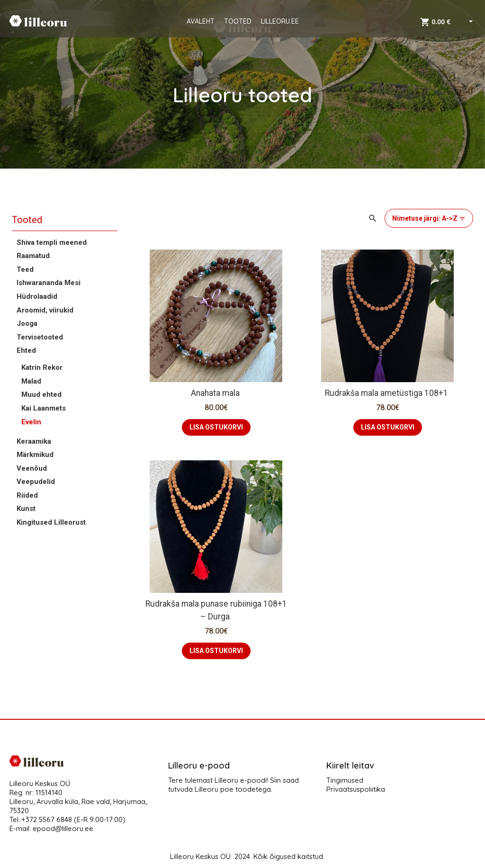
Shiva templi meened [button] (52, 242)
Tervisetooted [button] (40, 337)
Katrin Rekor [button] (42, 367)
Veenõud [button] (32, 468)
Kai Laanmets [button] (44, 408)
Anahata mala (216, 393)
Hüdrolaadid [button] (37, 296)
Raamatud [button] (33, 256)
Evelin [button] (31, 422)
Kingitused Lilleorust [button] (51, 522)
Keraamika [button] (34, 441)
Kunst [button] (26, 509)
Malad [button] (31, 381)
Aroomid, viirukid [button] (45, 310)
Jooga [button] (27, 323)
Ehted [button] (26, 350)
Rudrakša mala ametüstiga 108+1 (387, 393)
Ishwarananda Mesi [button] (49, 283)
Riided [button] (27, 495)
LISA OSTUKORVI (216, 427)
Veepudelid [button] (36, 482)
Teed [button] (25, 269)
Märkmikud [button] (35, 455)
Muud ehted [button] (41, 394)
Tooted (27, 220)
